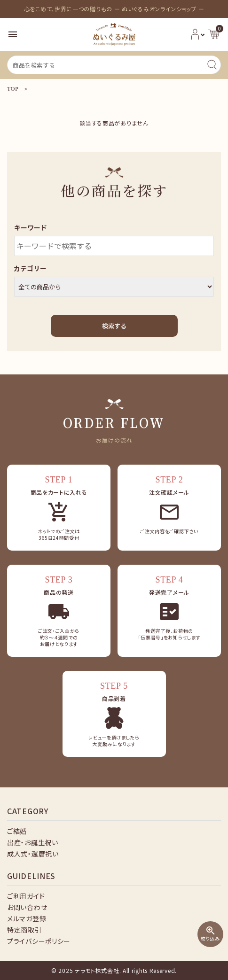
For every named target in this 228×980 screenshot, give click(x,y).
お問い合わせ (27, 907)
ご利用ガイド (26, 896)
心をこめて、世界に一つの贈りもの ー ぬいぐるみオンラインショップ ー (114, 9)
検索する (114, 326)
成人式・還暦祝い (33, 854)
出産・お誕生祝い (33, 842)
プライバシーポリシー (39, 941)
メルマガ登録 (27, 918)
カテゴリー (31, 268)
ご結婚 (17, 831)
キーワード (31, 227)
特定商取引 (24, 930)
